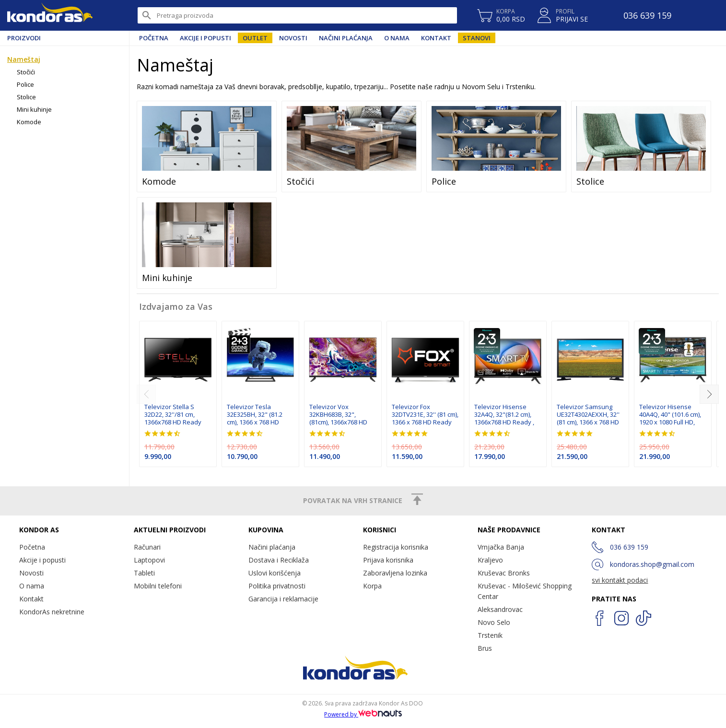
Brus (485, 648)
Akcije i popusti (205, 38)
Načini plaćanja (346, 38)
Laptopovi (149, 560)
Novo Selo (494, 622)
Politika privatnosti (277, 586)
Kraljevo (490, 560)
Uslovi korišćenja (275, 573)
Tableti (144, 573)
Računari (147, 547)
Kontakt (436, 38)
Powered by (363, 714)
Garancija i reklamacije (283, 599)
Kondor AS (50, 15)
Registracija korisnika (396, 547)
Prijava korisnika (388, 560)
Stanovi (477, 38)
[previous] (146, 394)
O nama (397, 38)
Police (25, 84)
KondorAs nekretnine (52, 612)
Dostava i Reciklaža (279, 560)
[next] (709, 394)
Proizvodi (24, 38)
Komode (29, 122)
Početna (154, 38)
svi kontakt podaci (620, 580)
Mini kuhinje (34, 109)
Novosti (293, 38)
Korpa (372, 586)
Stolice (26, 97)
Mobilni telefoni (158, 586)
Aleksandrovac (500, 609)
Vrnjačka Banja (501, 547)
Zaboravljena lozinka (395, 573)
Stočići (26, 72)
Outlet (255, 38)
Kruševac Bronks (504, 573)
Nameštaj (24, 59)
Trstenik (490, 635)
